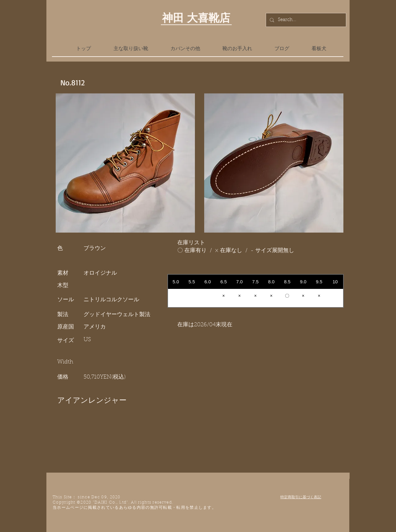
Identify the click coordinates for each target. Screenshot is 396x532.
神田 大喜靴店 (196, 18)
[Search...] (305, 20)
